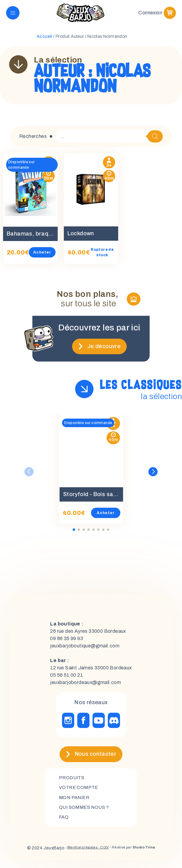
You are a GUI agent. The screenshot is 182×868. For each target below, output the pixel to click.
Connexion (150, 15)
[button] (153, 477)
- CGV (101, 856)
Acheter (42, 257)
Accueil (44, 41)
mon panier (75, 803)
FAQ (64, 824)
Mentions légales (76, 856)
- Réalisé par (136, 856)
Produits (73, 783)
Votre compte (80, 793)
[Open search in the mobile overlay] (109, 141)
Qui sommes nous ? (86, 814)
